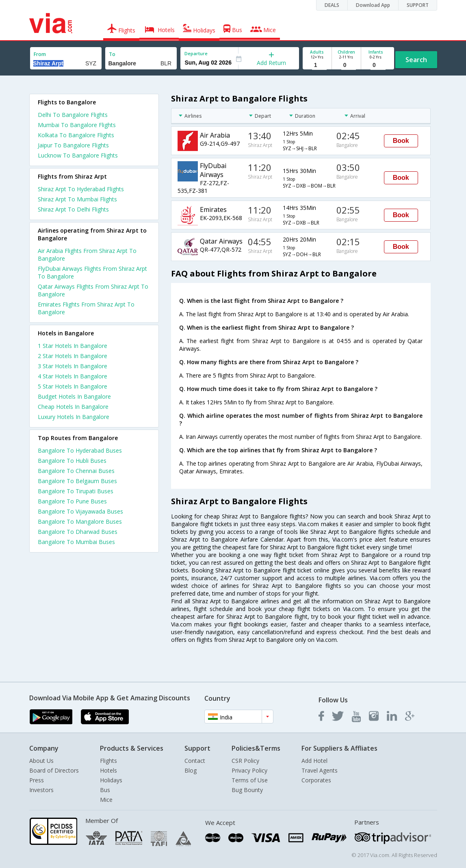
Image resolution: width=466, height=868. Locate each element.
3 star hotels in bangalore (73, 366)
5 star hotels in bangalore (73, 386)
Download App (373, 5)
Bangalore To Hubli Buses (72, 461)
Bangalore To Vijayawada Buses (80, 511)
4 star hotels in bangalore (73, 376)
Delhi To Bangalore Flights (73, 115)
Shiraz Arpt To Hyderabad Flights (81, 189)
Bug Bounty (247, 790)
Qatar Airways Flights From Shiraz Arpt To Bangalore (93, 290)
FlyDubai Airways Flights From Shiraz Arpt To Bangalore (92, 272)
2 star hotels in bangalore (73, 356)
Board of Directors (54, 770)
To (112, 54)
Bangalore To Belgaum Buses (77, 481)
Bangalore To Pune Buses (72, 501)
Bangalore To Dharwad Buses (78, 532)
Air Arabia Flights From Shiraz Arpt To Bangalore (87, 255)
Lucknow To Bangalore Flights (78, 155)
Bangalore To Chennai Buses (76, 471)
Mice (106, 800)
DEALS (332, 5)
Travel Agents (320, 770)
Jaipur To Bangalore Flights (73, 145)
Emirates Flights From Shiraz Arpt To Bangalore (86, 308)
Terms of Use (250, 780)
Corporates (316, 780)
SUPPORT (418, 5)
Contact (195, 761)
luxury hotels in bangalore (74, 417)
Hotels (108, 770)
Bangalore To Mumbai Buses (76, 542)
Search (416, 60)
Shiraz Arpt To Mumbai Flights (77, 199)
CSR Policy (245, 761)
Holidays (111, 780)
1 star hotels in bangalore (73, 346)
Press (37, 780)
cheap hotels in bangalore (73, 407)
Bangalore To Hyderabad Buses (80, 450)
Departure (196, 53)
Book (401, 141)
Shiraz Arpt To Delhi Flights (73, 209)
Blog (191, 770)
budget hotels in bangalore (74, 396)
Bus (105, 790)
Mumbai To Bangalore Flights (77, 125)
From (40, 54)
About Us (41, 761)
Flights (108, 761)
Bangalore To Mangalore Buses (80, 521)
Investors (41, 790)
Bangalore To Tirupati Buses (76, 491)
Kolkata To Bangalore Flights (76, 135)
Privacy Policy (249, 770)
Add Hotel (314, 761)
